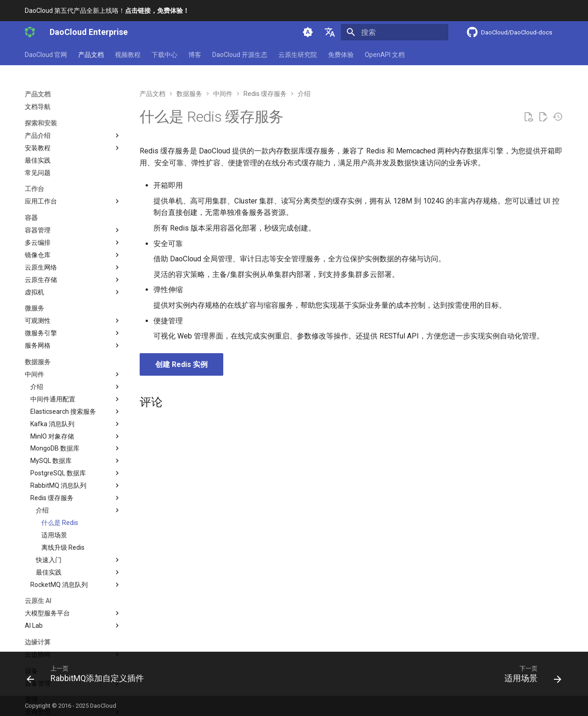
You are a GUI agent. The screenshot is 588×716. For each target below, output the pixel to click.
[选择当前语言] (330, 32)
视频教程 (128, 55)
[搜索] (395, 32)
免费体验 (341, 55)
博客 (195, 55)
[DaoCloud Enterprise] (30, 32)
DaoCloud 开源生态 (240, 55)
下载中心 (164, 55)
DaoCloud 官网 (46, 55)
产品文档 (91, 55)
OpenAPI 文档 (385, 55)
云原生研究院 (298, 55)
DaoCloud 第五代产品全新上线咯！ (107, 11)
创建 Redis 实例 (181, 364)
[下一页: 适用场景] (530, 677)
